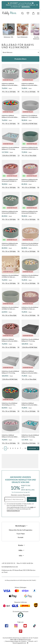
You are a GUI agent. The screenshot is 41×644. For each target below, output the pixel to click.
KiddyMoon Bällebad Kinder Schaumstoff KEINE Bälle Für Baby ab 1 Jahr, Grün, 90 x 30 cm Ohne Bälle (30, 148)
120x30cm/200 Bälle (9, 156)
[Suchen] (22, 13)
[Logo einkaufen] (9, 13)
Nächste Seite (32, 448)
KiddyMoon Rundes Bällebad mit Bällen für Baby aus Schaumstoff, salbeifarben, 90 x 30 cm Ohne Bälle (11, 308)
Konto (21, 545)
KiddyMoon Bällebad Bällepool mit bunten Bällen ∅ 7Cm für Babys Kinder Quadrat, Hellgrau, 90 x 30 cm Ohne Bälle (30, 372)
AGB (32, 507)
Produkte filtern (20, 59)
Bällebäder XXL (9, 31)
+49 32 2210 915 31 (8, 563)
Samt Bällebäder (23, 31)
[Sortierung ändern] (20, 52)
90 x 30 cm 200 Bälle (9, 92)
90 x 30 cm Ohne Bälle (29, 156)
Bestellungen (20, 526)
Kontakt (21, 537)
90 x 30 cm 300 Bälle (9, 188)
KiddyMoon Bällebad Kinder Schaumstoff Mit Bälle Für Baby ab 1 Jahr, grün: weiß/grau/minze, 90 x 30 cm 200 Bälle (10, 212)
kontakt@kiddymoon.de (10, 567)
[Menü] (39, 13)
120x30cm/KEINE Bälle (30, 124)
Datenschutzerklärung (13, 511)
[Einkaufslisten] (28, 13)
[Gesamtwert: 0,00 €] (33, 13)
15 (25, 448)
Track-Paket (21, 534)
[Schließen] (37, 5)
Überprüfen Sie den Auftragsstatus (21, 530)
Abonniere (32, 499)
